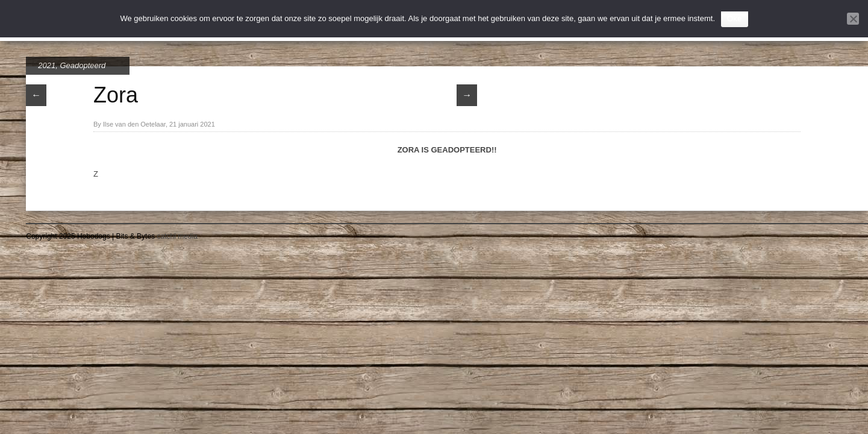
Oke (735, 18)
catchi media (177, 236)
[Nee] (853, 19)
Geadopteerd (83, 65)
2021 (47, 65)
